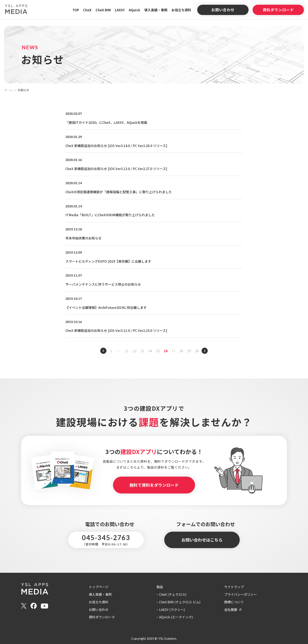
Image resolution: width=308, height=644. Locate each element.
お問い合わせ (223, 10)
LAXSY (120, 10)
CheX (87, 10)
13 (142, 351)
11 (127, 351)
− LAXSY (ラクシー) (171, 609)
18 (181, 351)
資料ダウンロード (278, 10)
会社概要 (231, 609)
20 (197, 351)
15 (158, 351)
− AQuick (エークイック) (175, 617)
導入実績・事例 (156, 10)
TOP (76, 10)
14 (150, 351)
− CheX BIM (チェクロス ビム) (179, 602)
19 (189, 351)
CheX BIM (103, 10)
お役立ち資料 (181, 10)
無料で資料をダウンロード (154, 485)
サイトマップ (234, 587)
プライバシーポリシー (241, 594)
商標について (234, 602)
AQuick (135, 10)
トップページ (99, 587)
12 (135, 351)
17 (173, 351)
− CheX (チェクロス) (171, 594)
